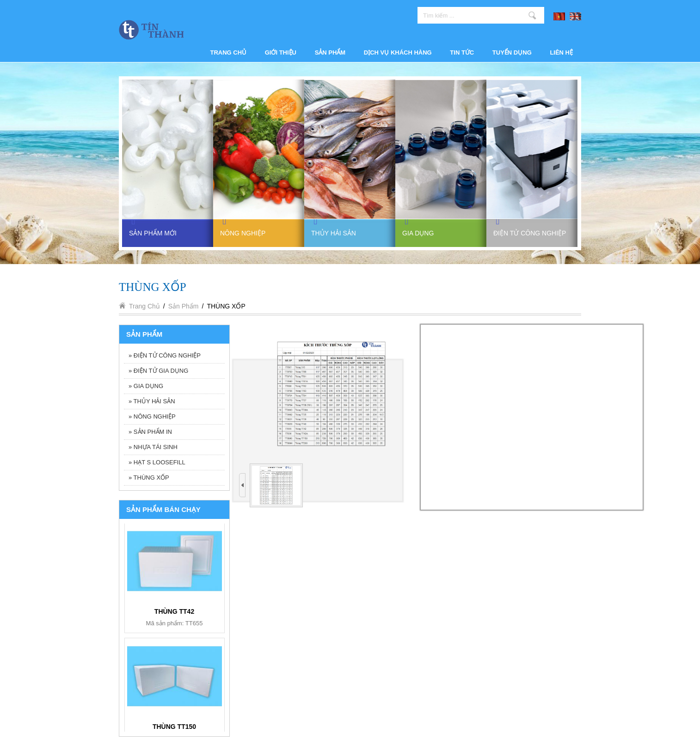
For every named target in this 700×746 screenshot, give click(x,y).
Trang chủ (229, 52)
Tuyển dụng (512, 52)
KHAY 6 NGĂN (175, 611)
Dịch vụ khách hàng (398, 52)
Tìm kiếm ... (532, 15)
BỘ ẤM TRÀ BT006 (174, 726)
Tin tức (462, 52)
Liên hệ (561, 52)
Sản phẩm (330, 52)
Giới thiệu (281, 52)
